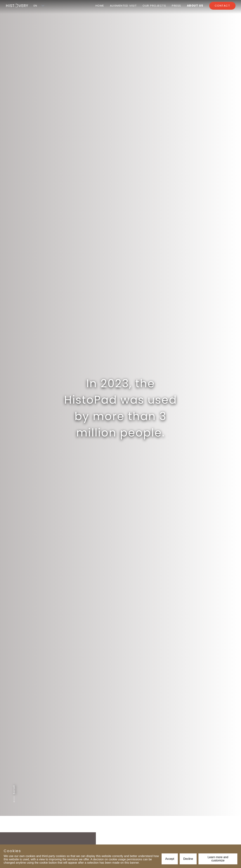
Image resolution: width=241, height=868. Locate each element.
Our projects (154, 6)
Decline (188, 859)
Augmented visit (123, 6)
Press (176, 6)
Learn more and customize (218, 859)
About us (195, 6)
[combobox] (35, 6)
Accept (170, 859)
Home (100, 6)
